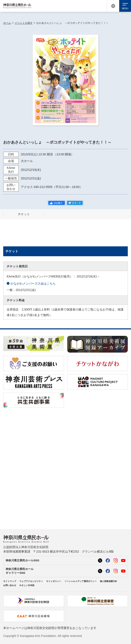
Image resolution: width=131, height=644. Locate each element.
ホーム (7, 23)
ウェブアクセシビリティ (31, 581)
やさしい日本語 (27, 585)
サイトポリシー (54, 581)
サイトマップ (10, 581)
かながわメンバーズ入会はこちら (31, 284)
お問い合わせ (10, 585)
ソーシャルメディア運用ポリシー (81, 581)
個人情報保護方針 (108, 581)
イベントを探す (24, 23)
